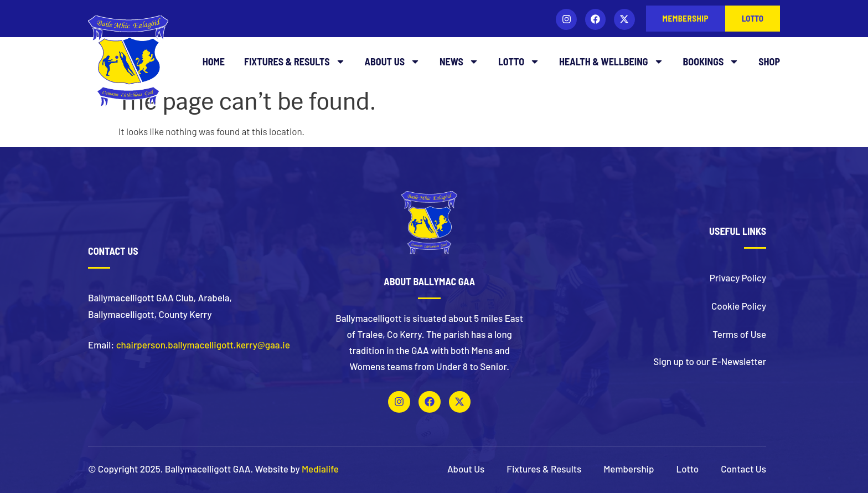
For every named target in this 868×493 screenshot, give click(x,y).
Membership (629, 469)
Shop (769, 61)
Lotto (519, 61)
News (459, 61)
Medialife (320, 469)
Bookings (711, 61)
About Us (392, 61)
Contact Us (743, 469)
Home (214, 61)
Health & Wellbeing (611, 61)
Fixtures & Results (295, 61)
